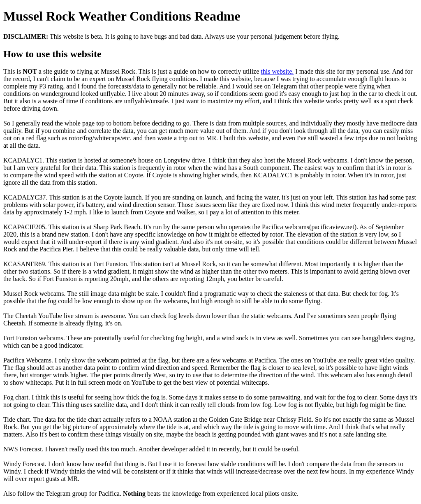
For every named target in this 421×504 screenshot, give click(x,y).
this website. (277, 71)
